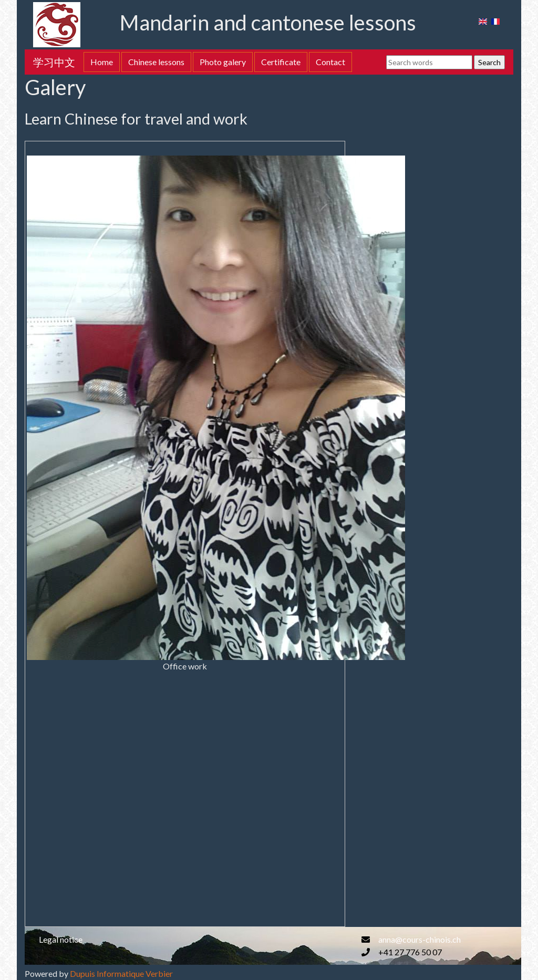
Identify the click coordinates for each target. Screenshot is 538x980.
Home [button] (102, 62)
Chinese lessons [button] (156, 62)
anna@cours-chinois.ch (420, 939)
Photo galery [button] (223, 62)
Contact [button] (330, 62)
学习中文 (54, 62)
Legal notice (61, 939)
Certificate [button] (281, 62)
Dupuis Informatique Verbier (121, 973)
